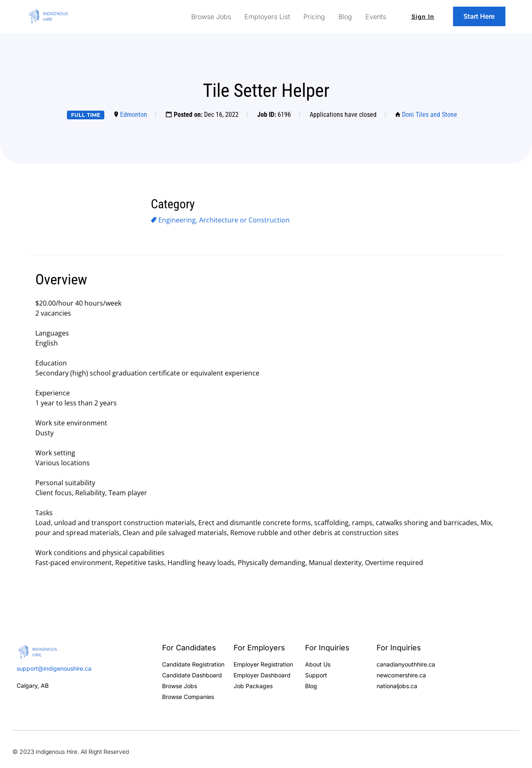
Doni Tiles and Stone (430, 115)
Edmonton (134, 115)
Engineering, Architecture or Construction (224, 220)
